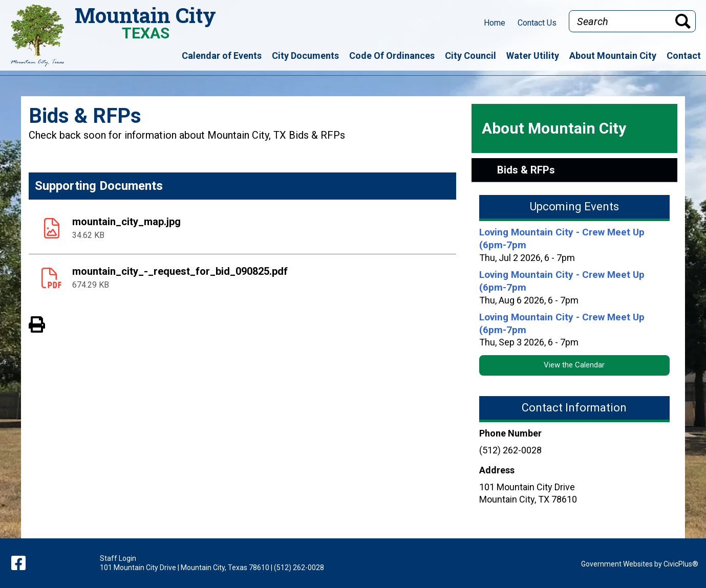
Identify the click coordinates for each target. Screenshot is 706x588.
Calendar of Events (222, 56)
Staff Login (118, 558)
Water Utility (533, 56)
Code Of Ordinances (392, 56)
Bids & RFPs (526, 170)
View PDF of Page (37, 323)
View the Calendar (574, 365)
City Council (470, 56)
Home (495, 23)
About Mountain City (613, 56)
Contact (684, 56)
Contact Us (537, 23)
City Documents (305, 56)
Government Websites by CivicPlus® (640, 564)
